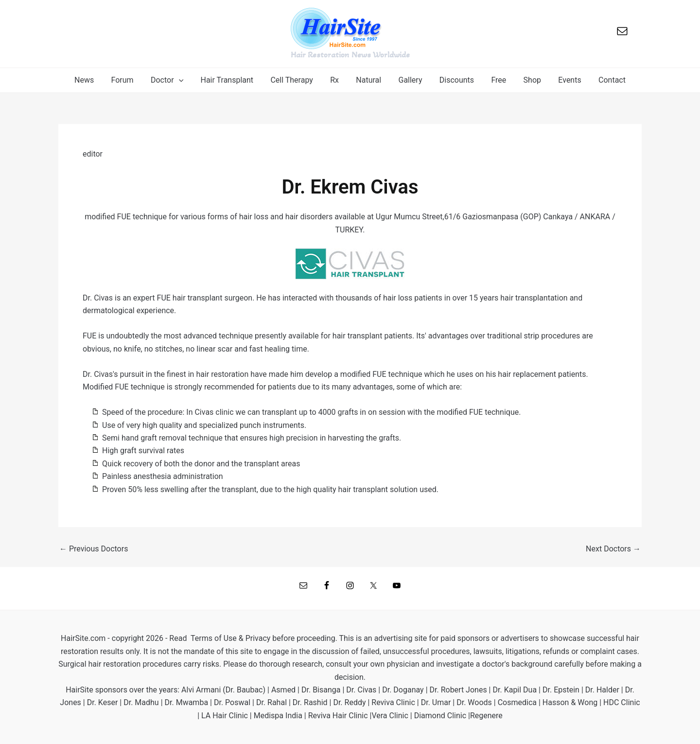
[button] (173, 80)
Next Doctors (613, 549)
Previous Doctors (94, 549)
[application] (185, 80)
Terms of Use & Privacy (230, 638)
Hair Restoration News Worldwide (350, 54)
